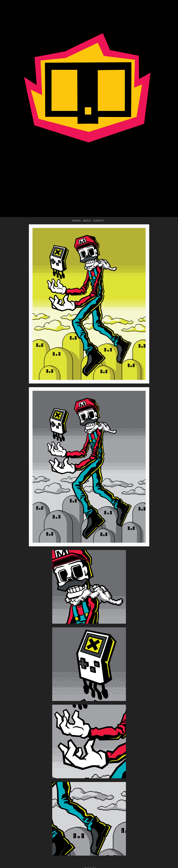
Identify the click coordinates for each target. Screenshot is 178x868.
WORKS (76, 221)
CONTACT (99, 221)
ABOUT (87, 221)
